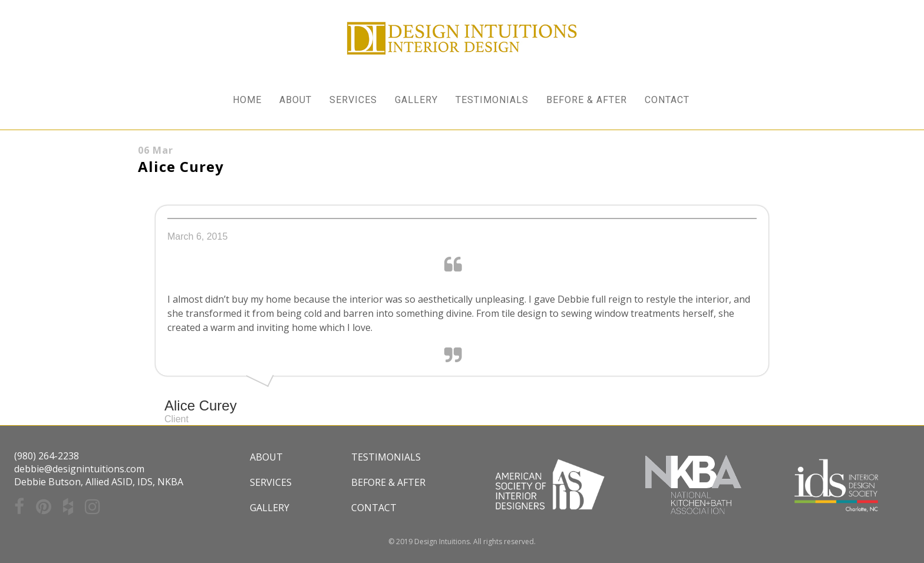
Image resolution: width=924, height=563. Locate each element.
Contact (374, 508)
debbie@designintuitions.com (79, 469)
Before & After (388, 482)
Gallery (270, 508)
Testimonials (386, 457)
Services (271, 482)
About (266, 457)
